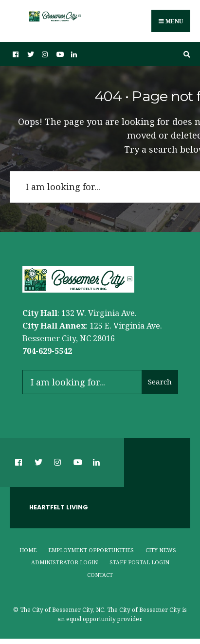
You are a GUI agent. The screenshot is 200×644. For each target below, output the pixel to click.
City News (161, 550)
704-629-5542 (47, 351)
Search (160, 382)
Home (28, 550)
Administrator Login (64, 562)
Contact (100, 575)
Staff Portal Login (139, 562)
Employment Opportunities (91, 550)
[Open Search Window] (185, 54)
